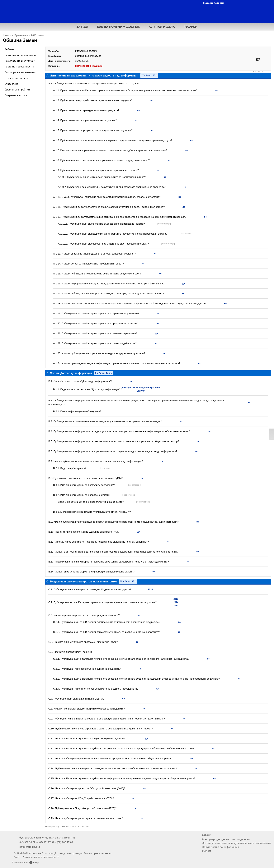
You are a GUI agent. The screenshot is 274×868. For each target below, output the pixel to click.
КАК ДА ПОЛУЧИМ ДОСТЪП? (119, 27)
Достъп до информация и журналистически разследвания (237, 843)
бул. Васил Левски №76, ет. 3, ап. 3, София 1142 (47, 837)
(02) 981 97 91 (46, 842)
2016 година (38, 35)
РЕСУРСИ (191, 27)
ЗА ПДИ (82, 27)
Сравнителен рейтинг (18, 89)
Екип (16, 857)
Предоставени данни (17, 78)
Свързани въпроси (16, 95)
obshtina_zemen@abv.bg (88, 56)
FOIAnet (207, 851)
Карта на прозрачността (19, 66)
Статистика (11, 84)
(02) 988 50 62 (27, 842)
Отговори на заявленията (20, 72)
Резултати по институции (20, 61)
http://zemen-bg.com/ (86, 51)
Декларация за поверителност (41, 857)
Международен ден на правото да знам (226, 839)
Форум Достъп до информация (221, 847)
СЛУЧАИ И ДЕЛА (162, 27)
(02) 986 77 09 (65, 842)
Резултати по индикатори (20, 55)
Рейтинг (9, 49)
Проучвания (21, 35)
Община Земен (20, 40)
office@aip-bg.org (30, 847)
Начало (7, 35)
